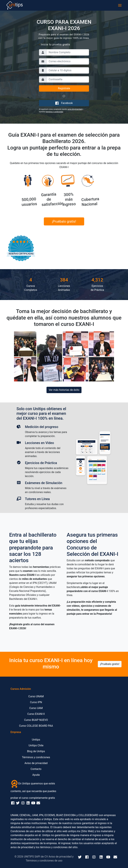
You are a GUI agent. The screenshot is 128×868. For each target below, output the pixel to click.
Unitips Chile (36, 745)
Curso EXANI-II (36, 714)
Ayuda (36, 775)
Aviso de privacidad (36, 763)
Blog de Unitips (36, 751)
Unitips (36, 740)
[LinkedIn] (101, 857)
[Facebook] (87, 857)
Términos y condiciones (36, 757)
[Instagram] (94, 857)
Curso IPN (36, 702)
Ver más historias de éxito (64, 390)
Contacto (36, 769)
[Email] (115, 857)
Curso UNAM (36, 696)
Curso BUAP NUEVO (36, 720)
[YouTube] (108, 857)
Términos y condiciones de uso (44, 861)
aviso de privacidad (75, 109)
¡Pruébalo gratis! (64, 221)
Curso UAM (36, 708)
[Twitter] (80, 857)
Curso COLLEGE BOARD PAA (36, 726)
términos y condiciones (54, 112)
